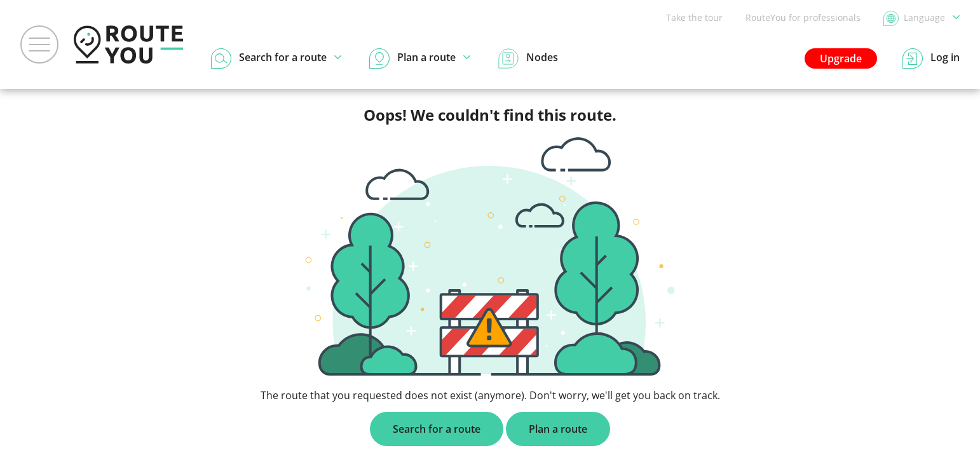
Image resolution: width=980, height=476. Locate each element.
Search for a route (437, 429)
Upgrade (841, 58)
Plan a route (558, 429)
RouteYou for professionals (803, 17)
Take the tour (694, 17)
